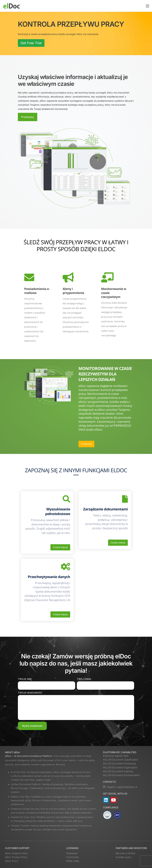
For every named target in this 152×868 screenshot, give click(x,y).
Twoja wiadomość (30, 693)
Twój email (84, 679)
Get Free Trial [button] (31, 43)
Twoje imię (25, 679)
